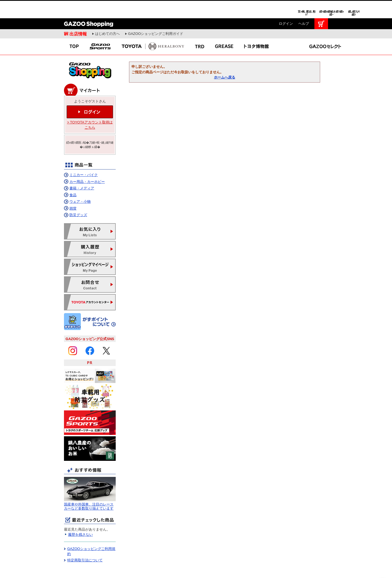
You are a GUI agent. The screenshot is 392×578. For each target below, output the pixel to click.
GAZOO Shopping (89, 5)
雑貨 (73, 190)
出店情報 (78, 16)
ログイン (286, 5)
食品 (73, 177)
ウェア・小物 (80, 183)
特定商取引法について (85, 542)
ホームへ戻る (225, 59)
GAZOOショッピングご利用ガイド (156, 15)
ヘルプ (304, 5)
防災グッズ (78, 197)
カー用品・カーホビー (87, 163)
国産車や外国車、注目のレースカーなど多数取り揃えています (89, 488)
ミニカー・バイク (84, 157)
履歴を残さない (80, 516)
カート (321, 5)
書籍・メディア (82, 170)
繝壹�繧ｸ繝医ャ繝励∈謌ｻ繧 (382, 567)
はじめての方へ (107, 15)
